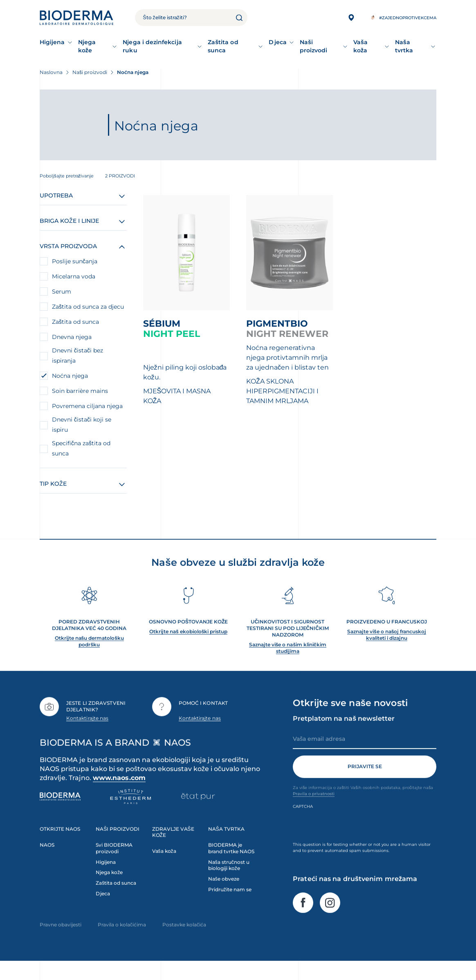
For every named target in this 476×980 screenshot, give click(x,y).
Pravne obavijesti (61, 938)
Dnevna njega (72, 337)
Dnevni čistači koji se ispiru (82, 425)
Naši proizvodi (314, 46)
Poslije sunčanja (75, 261)
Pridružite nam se (230, 903)
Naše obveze (224, 892)
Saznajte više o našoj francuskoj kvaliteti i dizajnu (387, 647)
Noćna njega (70, 376)
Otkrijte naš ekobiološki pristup (188, 644)
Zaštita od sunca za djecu (88, 307)
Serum (62, 292)
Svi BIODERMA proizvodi (114, 861)
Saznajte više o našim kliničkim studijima (288, 660)
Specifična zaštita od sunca (81, 448)
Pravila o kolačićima (122, 938)
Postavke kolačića (184, 938)
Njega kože (87, 46)
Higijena (52, 42)
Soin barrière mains (80, 391)
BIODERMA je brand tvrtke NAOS (231, 861)
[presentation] (355, 838)
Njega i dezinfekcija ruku (152, 46)
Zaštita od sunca (223, 46)
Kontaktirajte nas (87, 731)
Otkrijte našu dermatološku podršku (89, 654)
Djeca (277, 42)
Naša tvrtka (404, 46)
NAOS (47, 858)
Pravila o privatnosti (314, 806)
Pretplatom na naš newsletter (344, 731)
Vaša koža (360, 46)
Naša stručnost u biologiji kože (229, 878)
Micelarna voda (74, 276)
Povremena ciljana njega (87, 406)
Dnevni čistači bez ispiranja (77, 355)
